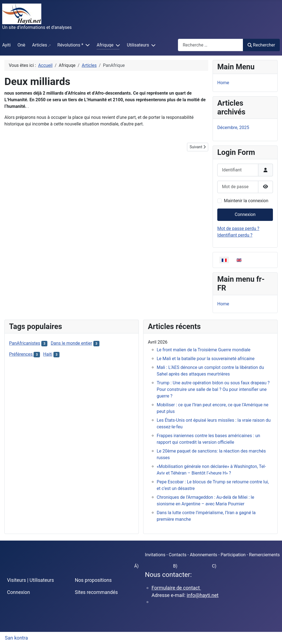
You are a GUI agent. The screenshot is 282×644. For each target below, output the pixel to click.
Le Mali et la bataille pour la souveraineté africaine (206, 359)
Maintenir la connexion (246, 201)
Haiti (48, 354)
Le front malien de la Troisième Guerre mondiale (204, 350)
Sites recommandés (96, 592)
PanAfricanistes (25, 343)
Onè (21, 45)
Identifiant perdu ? (235, 235)
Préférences (21, 354)
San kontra (17, 638)
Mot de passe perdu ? (238, 228)
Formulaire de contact (176, 588)
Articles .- (41, 45)
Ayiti (6, 45)
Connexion (245, 214)
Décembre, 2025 (233, 128)
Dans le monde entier (71, 343)
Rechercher (261, 45)
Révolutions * (70, 45)
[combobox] (211, 45)
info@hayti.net (203, 595)
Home (223, 83)
